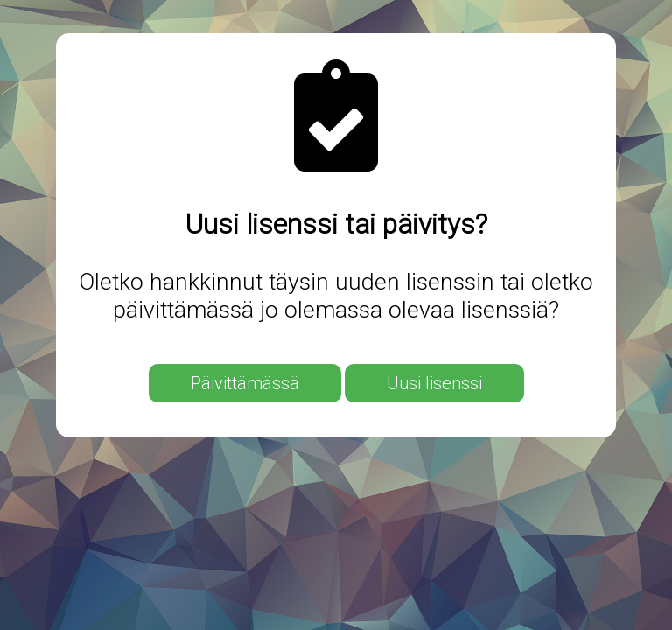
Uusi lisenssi (434, 383)
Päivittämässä (245, 383)
